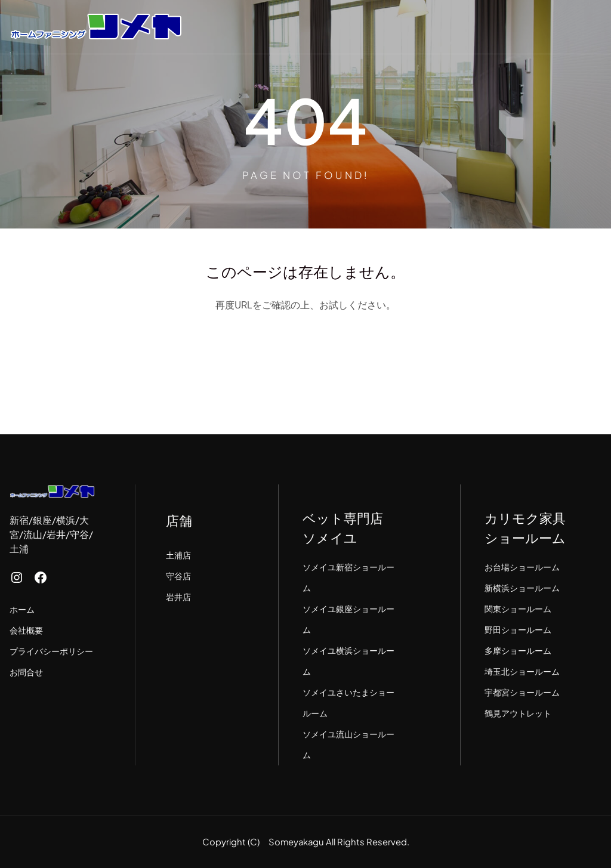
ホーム (22, 609)
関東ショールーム (518, 608)
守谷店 (178, 576)
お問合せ (26, 672)
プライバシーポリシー (51, 651)
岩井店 (178, 597)
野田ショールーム (518, 629)
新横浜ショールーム (522, 588)
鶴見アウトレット (518, 713)
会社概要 (26, 630)
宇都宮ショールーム (522, 692)
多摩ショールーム (518, 650)
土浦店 (178, 555)
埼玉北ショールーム (522, 671)
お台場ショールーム (522, 567)
